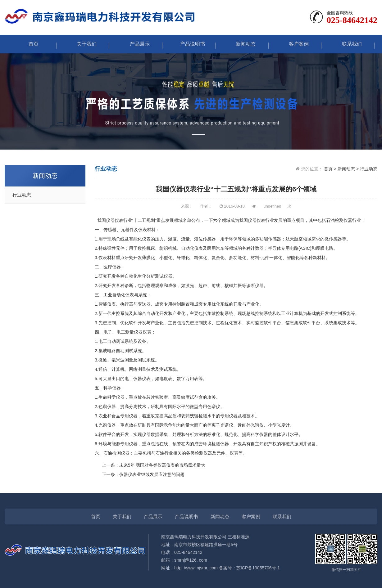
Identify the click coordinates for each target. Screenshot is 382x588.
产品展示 (137, 44)
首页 (30, 44)
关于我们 (84, 44)
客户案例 (296, 44)
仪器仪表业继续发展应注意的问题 (152, 474)
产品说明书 (189, 44)
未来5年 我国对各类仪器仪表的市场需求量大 (162, 465)
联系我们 (349, 44)
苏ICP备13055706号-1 (258, 568)
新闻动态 (243, 44)
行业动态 (22, 195)
